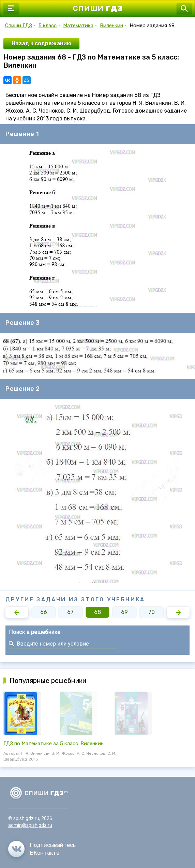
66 (44, 612)
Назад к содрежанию (41, 43)
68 (97, 612)
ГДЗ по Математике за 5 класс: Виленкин (54, 744)
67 (70, 612)
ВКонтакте (45, 853)
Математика (78, 26)
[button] (17, 612)
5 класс (48, 26)
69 (124, 612)
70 (152, 612)
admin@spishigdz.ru (30, 825)
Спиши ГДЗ (19, 26)
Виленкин (111, 26)
